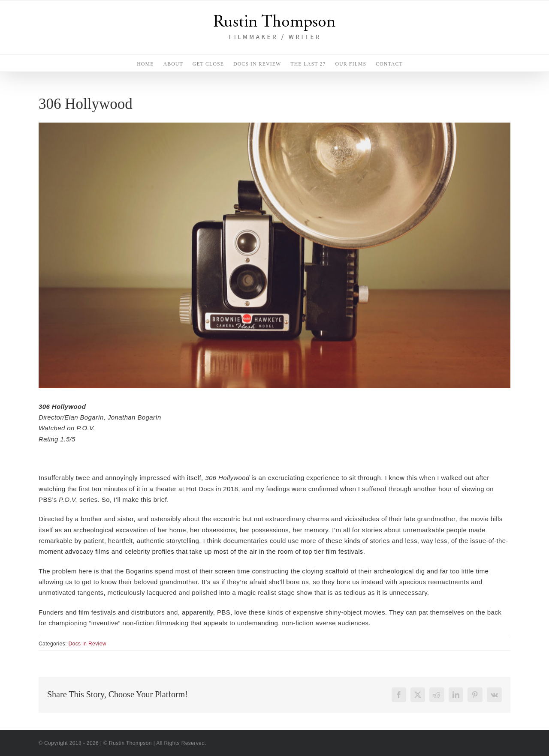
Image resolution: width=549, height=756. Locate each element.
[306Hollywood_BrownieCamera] (274, 255)
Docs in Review (87, 644)
